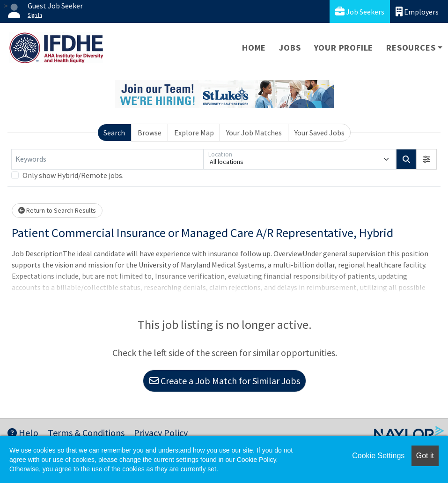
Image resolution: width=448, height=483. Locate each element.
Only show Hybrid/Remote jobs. (73, 175)
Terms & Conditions (86, 433)
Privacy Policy (161, 433)
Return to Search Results (57, 210)
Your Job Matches (254, 133)
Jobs (290, 48)
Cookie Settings (378, 456)
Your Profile (344, 48)
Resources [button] (411, 48)
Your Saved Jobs (319, 133)
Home (254, 48)
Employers (417, 11)
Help (23, 433)
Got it (425, 456)
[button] (426, 159)
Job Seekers (360, 11)
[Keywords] (107, 159)
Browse (150, 133)
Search (114, 133)
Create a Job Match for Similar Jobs (225, 381)
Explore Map (194, 133)
